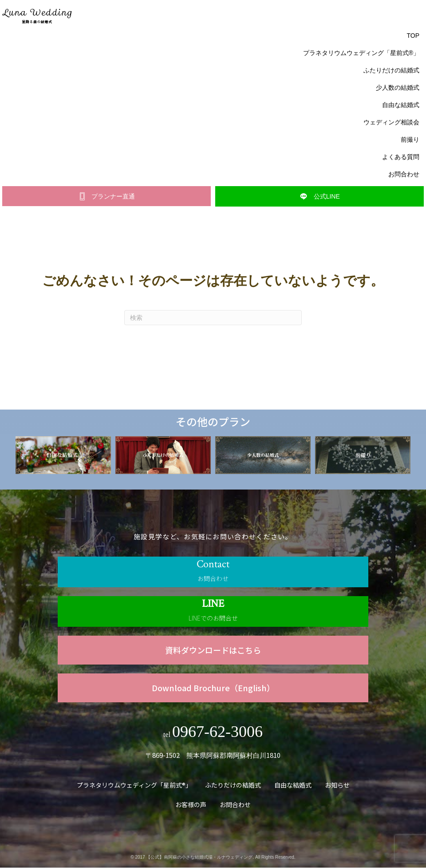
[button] (106, 197)
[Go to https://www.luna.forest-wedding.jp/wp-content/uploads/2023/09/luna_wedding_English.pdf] (213, 688)
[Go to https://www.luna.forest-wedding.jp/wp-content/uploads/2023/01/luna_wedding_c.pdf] (213, 651)
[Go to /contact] (213, 572)
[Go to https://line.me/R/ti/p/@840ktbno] (213, 612)
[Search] (213, 318)
